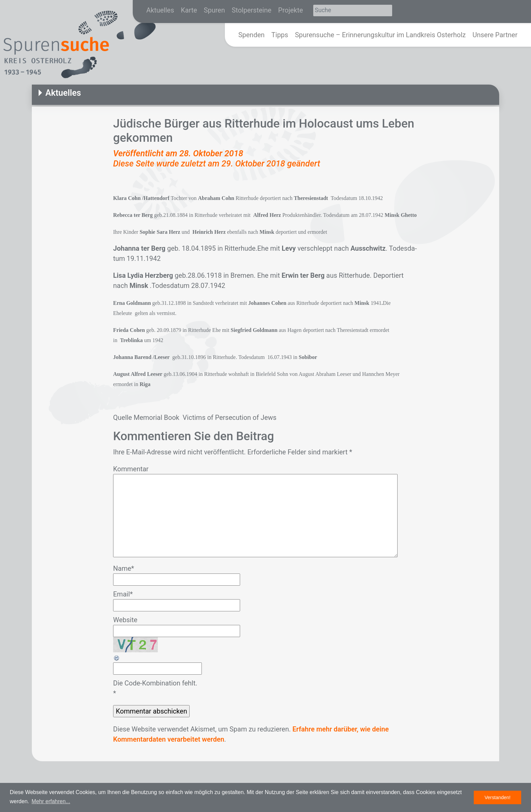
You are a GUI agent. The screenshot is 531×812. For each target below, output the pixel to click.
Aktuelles (160, 10)
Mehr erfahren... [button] (51, 801)
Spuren (214, 10)
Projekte (290, 10)
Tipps (280, 35)
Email (123, 594)
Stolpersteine (251, 10)
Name (124, 568)
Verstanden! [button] (498, 797)
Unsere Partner (495, 35)
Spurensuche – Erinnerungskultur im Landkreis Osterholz (380, 35)
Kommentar (131, 469)
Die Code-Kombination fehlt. (155, 683)
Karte (189, 10)
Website (125, 620)
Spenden (252, 35)
